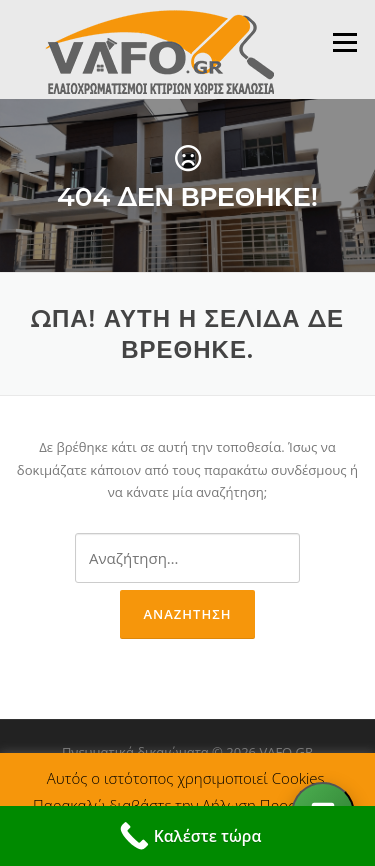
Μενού (344, 42)
